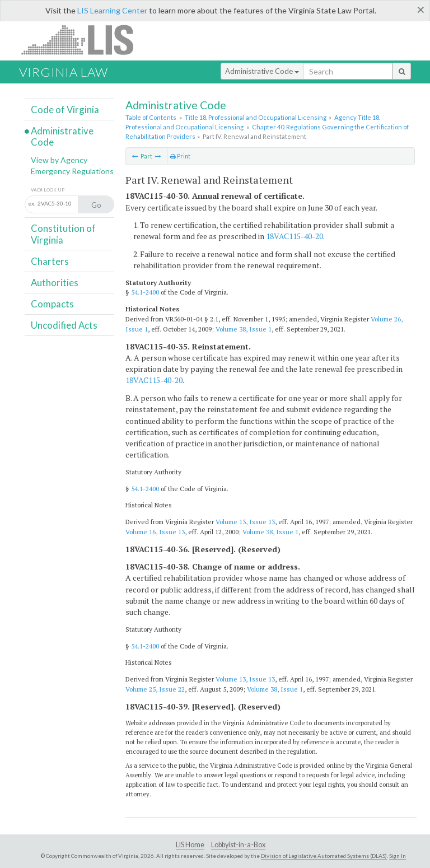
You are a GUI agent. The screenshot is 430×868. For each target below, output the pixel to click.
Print (180, 156)
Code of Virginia (65, 109)
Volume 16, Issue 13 (155, 532)
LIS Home (190, 845)
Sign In (398, 856)
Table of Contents (151, 117)
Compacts (52, 304)
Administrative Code (262, 71)
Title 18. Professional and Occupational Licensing (256, 117)
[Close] (421, 10)
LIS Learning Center (112, 10)
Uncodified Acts (64, 325)
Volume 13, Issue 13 (245, 522)
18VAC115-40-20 (295, 236)
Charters (50, 261)
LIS (84, 39)
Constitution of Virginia (63, 234)
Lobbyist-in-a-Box (238, 845)
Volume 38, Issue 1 (244, 329)
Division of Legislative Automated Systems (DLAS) (324, 856)
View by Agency (59, 160)
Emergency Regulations (72, 171)
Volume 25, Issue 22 (155, 689)
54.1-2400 (145, 292)
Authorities (55, 283)
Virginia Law (64, 72)
